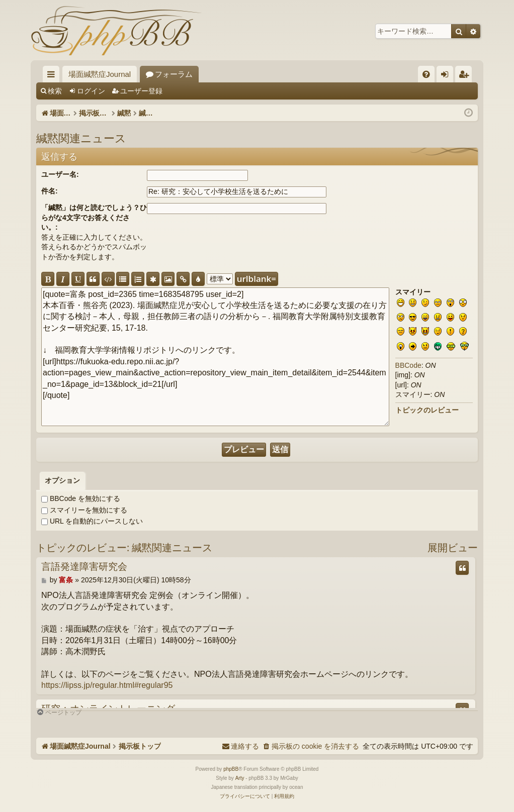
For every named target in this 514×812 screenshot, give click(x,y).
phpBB (231, 769)
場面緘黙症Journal (100, 74)
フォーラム (174, 74)
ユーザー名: (60, 174)
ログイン (91, 91)
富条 (66, 580)
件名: (50, 191)
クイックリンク (53, 76)
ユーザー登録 (141, 91)
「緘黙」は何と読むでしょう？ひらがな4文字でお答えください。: (94, 217)
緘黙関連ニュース (81, 138)
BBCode (408, 365)
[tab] (62, 481)
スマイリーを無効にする (84, 510)
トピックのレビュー (427, 410)
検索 (55, 91)
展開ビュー (453, 547)
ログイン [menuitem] (447, 76)
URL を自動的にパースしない (92, 521)
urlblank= (256, 279)
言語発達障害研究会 (84, 567)
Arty (240, 778)
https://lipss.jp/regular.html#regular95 (107, 685)
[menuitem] (426, 74)
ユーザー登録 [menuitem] (466, 76)
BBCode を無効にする (81, 498)
